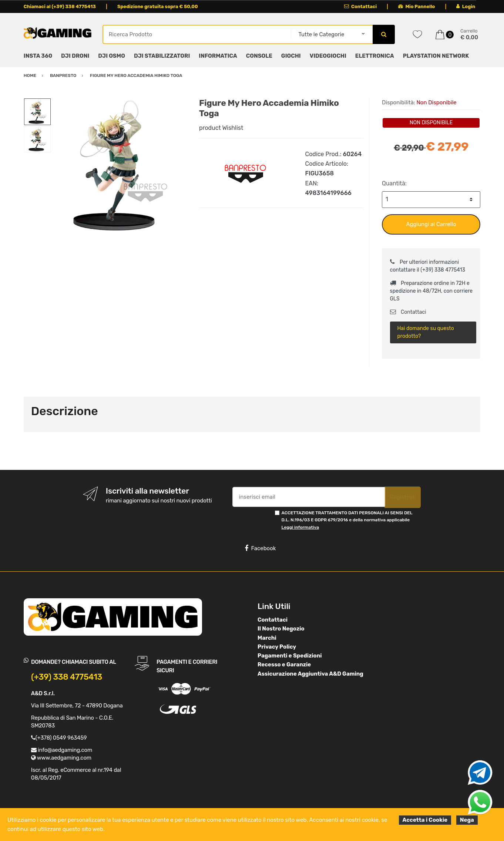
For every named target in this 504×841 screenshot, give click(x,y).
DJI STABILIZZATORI (162, 56)
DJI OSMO (112, 56)
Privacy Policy (277, 647)
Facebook (260, 548)
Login (466, 6)
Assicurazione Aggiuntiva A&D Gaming (310, 674)
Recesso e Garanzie (284, 665)
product (210, 128)
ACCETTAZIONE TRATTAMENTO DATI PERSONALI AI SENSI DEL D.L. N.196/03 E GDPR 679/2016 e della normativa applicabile (347, 520)
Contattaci (361, 6)
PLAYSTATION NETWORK (436, 56)
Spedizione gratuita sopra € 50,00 (158, 6)
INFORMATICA (218, 56)
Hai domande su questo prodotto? (425, 332)
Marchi (267, 638)
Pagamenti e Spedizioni (290, 656)
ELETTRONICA (375, 56)
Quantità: (394, 183)
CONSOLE (259, 56)
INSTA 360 (38, 56)
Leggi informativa (300, 527)
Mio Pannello (416, 6)
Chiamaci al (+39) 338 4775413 (60, 6)
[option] (120, 166)
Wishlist (233, 128)
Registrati (403, 497)
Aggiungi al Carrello (431, 224)
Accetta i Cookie (425, 820)
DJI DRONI (75, 56)
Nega (467, 820)
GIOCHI (291, 56)
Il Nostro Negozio (281, 629)
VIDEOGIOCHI (328, 56)
